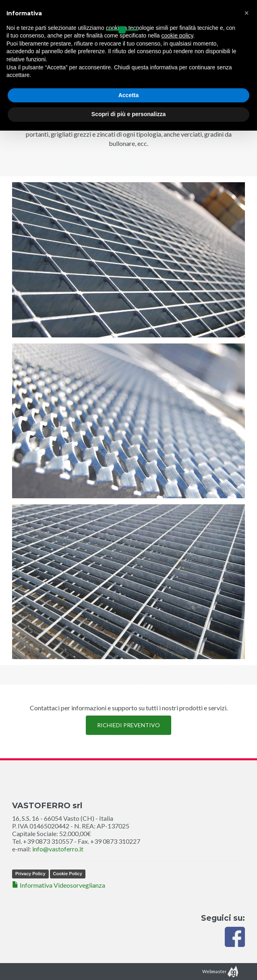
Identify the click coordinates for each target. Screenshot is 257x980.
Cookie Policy (68, 874)
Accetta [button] (129, 95)
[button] (247, 13)
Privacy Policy (30, 874)
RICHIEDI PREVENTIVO (128, 725)
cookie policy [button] (177, 35)
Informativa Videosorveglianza (59, 885)
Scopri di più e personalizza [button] (128, 114)
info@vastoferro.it (58, 849)
